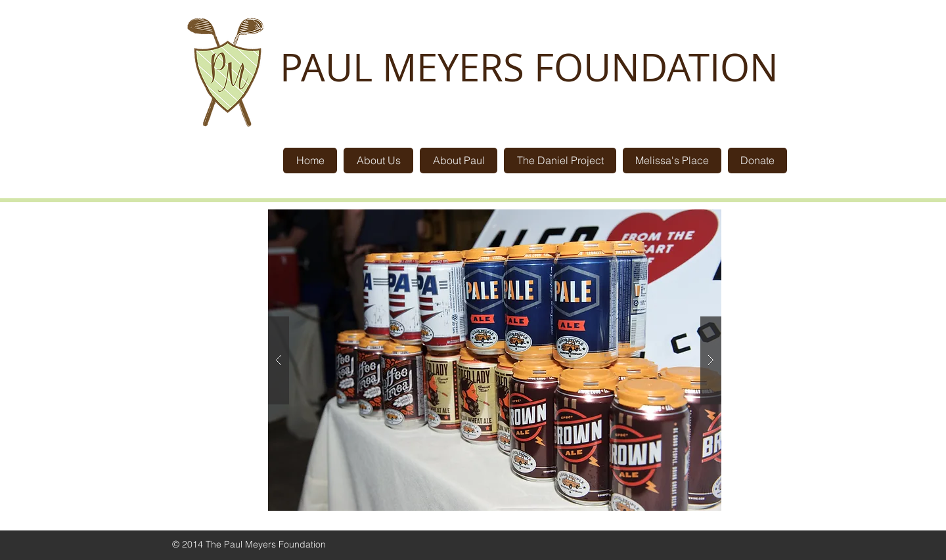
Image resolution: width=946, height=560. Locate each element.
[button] (495, 360)
